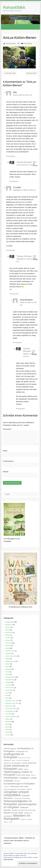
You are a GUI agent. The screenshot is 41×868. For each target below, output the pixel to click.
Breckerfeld (9, 632)
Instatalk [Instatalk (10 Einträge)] (33, 778)
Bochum (8, 627)
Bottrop (8, 630)
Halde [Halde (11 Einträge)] (20, 769)
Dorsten (8, 640)
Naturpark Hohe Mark (12, 701)
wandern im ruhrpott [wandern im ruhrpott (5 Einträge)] (26, 819)
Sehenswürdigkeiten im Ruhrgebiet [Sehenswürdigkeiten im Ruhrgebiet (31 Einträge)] (18, 803)
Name (6, 451)
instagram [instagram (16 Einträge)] (24, 778)
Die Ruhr (8, 638)
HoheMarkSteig (10, 677)
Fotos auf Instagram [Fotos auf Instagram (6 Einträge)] (23, 760)
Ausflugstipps (9, 622)
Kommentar (7, 429)
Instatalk (8, 682)
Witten (7, 730)
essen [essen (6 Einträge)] (13, 760)
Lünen (7, 693)
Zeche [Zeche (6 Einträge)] (6, 822)
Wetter (7, 727)
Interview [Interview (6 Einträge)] (17, 781)
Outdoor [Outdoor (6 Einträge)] (29, 789)
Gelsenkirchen (10, 651)
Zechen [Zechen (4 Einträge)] (11, 822)
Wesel (7, 724)
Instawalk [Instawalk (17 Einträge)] (8, 781)
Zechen (8, 735)
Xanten (7, 732)
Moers (7, 698)
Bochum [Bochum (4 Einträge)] (28, 758)
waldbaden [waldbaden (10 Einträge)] (24, 807)
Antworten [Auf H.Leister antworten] (12, 250)
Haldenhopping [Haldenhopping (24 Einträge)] (12, 772)
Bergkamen (9, 625)
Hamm (7, 667)
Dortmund (8, 643)
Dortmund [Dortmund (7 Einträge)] (7, 760)
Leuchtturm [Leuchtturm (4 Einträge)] (7, 787)
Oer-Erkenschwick (11, 709)
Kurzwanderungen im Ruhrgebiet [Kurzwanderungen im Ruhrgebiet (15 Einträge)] (19, 784)
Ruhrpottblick (14, 7)
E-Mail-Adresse (9, 461)
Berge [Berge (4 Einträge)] (24, 758)
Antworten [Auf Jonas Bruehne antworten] (18, 343)
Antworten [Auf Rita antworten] (12, 156)
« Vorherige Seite (10, 73)
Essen (7, 648)
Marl (7, 695)
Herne (7, 672)
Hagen (7, 659)
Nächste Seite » (32, 73)
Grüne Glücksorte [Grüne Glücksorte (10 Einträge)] (29, 763)
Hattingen (8, 669)
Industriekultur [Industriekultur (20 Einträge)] (11, 778)
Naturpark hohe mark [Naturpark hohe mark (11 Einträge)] (19, 786)
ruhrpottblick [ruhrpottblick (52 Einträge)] (12, 795)
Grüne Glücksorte (11, 656)
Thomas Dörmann (11, 44)
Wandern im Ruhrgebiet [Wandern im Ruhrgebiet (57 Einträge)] (17, 817)
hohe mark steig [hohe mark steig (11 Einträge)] (23, 775)
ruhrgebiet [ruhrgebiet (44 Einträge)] (10, 792)
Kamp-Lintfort (10, 688)
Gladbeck (8, 653)
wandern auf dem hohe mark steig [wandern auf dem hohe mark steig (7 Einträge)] (24, 810)
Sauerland (8, 714)
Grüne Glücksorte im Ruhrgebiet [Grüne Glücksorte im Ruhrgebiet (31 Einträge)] (16, 767)
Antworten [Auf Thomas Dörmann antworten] (15, 181)
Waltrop (8, 719)
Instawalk (8, 685)
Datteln (7, 635)
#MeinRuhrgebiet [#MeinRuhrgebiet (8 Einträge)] (10, 749)
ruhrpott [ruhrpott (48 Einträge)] (23, 792)
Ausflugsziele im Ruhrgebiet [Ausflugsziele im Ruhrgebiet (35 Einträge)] (14, 756)
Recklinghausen (10, 711)
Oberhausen (9, 706)
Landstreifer (9, 690)
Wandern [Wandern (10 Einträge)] (7, 810)
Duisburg (8, 646)
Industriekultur (10, 680)
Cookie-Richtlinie (8, 859)
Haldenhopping (10, 661)
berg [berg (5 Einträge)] (20, 758)
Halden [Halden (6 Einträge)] (26, 769)
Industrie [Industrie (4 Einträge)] (33, 775)
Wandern (8, 722)
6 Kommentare (28, 44)
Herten (7, 674)
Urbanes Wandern (11, 716)
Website (6, 472)
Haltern (8, 664)
